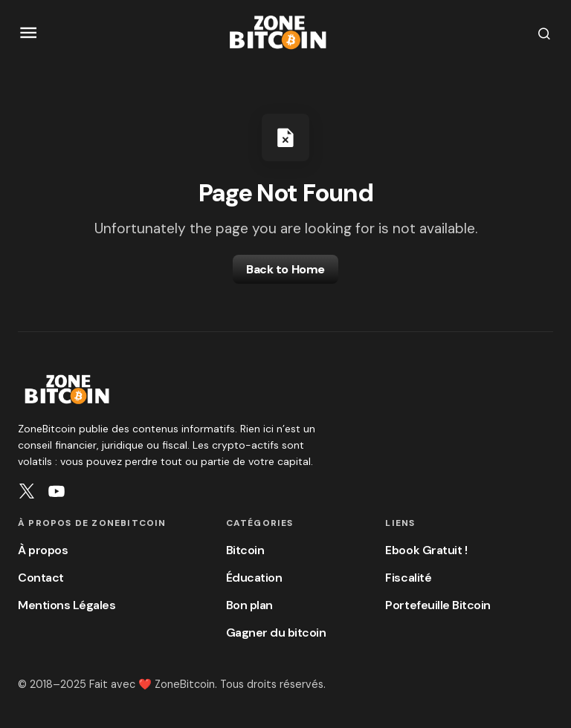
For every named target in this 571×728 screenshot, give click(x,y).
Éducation (254, 578)
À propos (43, 550)
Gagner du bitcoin (276, 633)
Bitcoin (245, 550)
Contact (41, 578)
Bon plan (249, 605)
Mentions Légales (67, 605)
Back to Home (285, 269)
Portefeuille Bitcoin (438, 605)
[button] (29, 33)
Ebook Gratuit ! (426, 550)
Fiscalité (408, 578)
